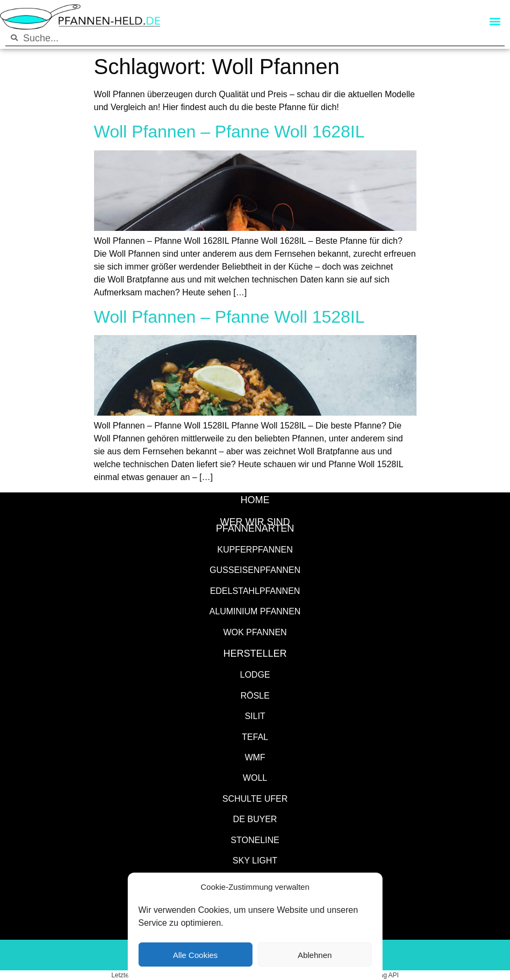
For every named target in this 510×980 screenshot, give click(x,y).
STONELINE (255, 840)
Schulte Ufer (255, 798)
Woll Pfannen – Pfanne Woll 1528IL (229, 316)
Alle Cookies (195, 955)
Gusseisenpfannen (255, 569)
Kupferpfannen (255, 549)
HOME (255, 499)
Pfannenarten (255, 528)
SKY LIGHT (255, 860)
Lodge (255, 674)
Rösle (255, 695)
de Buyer (255, 819)
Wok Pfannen (255, 632)
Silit (255, 716)
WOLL (255, 777)
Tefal (255, 736)
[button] (495, 21)
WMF (255, 757)
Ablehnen (315, 955)
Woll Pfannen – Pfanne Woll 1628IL (229, 131)
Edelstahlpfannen (255, 590)
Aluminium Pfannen (255, 611)
